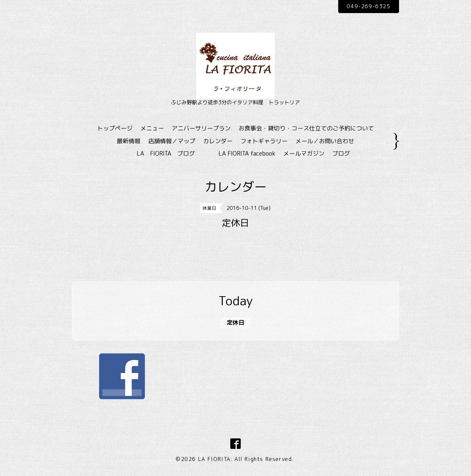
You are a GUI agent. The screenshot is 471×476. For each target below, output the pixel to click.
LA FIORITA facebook (247, 153)
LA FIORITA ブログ (175, 153)
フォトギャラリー (264, 141)
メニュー (152, 128)
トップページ (115, 128)
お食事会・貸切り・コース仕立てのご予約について (306, 128)
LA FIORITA (214, 459)
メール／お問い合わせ (325, 141)
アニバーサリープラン (201, 128)
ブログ (341, 153)
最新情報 (129, 141)
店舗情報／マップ (172, 141)
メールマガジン (304, 153)
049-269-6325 (368, 6)
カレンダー (218, 141)
